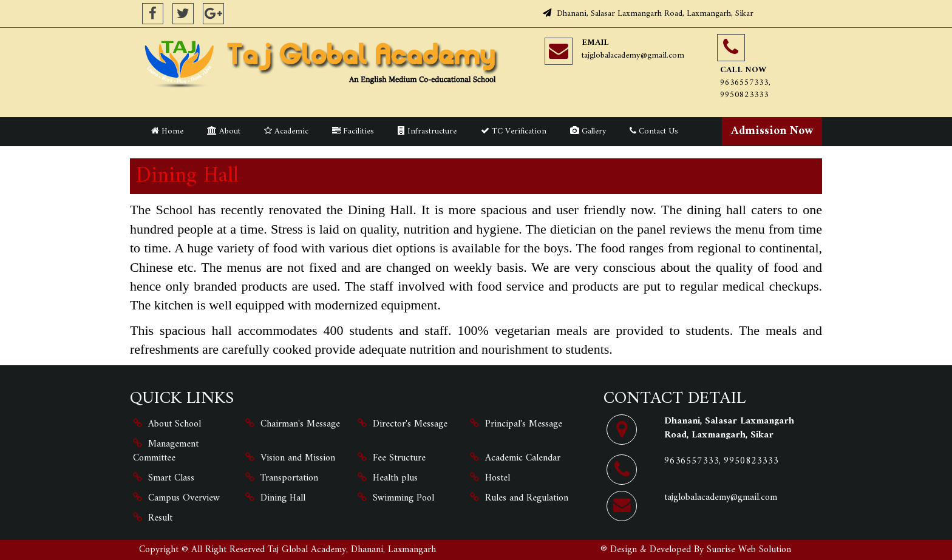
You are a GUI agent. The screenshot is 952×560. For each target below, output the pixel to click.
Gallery (588, 131)
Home (167, 131)
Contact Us (654, 131)
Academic (286, 131)
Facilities (353, 131)
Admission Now (772, 131)
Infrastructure (427, 131)
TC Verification (514, 131)
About (224, 131)
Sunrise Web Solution (749, 550)
